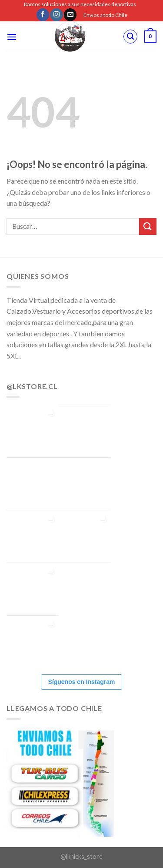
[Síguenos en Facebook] (43, 15)
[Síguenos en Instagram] (56, 15)
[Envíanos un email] (70, 15)
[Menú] (12, 37)
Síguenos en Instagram (81, 682)
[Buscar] (130, 37)
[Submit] (148, 226)
